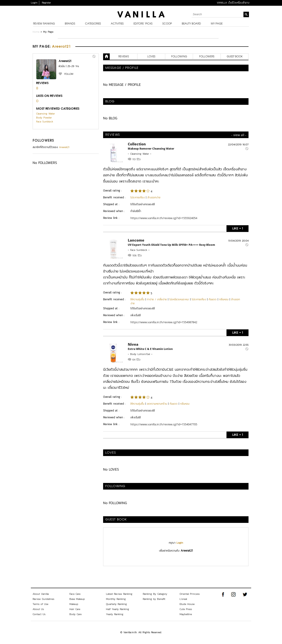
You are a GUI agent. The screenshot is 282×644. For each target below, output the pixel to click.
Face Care (75, 594)
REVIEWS (124, 57)
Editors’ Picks (143, 24)
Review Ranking (44, 24)
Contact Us (39, 614)
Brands (70, 24)
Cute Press (186, 609)
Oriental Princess (190, 594)
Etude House (187, 604)
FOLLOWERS (43, 141)
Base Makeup (77, 599)
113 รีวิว (136, 159)
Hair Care (75, 609)
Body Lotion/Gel (140, 354)
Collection (137, 144)
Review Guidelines (43, 599)
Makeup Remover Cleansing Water (151, 149)
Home (36, 32)
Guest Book (235, 57)
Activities (117, 24)
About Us (38, 609)
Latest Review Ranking (119, 594)
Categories (93, 24)
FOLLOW (69, 74)
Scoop (167, 24)
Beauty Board (191, 24)
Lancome (136, 240)
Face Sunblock (45, 122)
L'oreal (183, 599)
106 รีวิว (137, 255)
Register (46, 3)
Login (34, 3)
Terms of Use (40, 604)
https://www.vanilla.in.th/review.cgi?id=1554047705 (164, 424)
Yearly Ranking (115, 614)
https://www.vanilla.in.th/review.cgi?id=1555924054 (164, 218)
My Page (217, 24)
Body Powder (44, 118)
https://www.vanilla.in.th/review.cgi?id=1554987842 (164, 322)
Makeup (74, 604)
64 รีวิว (136, 360)
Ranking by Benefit (154, 599)
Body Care (75, 614)
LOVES (151, 57)
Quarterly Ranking (116, 604)
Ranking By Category (155, 594)
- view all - (239, 135)
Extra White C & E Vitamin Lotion (150, 349)
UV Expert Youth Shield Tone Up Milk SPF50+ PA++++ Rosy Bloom (171, 245)
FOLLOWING (179, 57)
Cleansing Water (45, 114)
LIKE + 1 (237, 228)
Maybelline (186, 614)
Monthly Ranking (116, 599)
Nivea (133, 344)
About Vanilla (41, 594)
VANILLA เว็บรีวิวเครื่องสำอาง (233, 3)
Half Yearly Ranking (118, 609)
